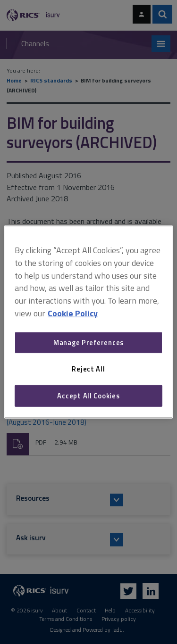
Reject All (88, 369)
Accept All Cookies (88, 396)
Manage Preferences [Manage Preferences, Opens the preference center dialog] (88, 343)
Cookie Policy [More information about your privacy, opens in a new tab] (73, 313)
